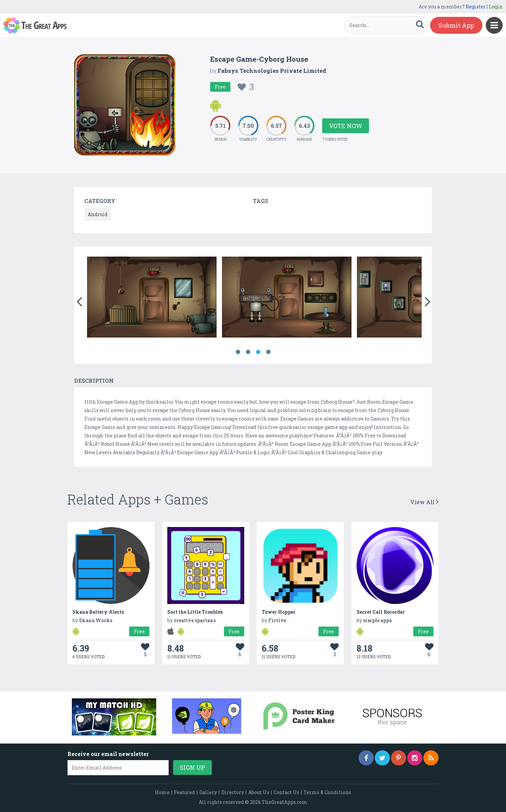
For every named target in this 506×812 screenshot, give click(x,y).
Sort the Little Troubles (195, 612)
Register (476, 7)
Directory (233, 792)
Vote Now (346, 126)
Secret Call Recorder (381, 612)
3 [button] (258, 352)
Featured (185, 792)
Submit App (456, 25)
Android (98, 214)
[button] (79, 300)
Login (496, 7)
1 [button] (238, 352)
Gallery (208, 792)
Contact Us (286, 792)
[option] (152, 298)
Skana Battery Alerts (98, 612)
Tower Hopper (279, 612)
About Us (259, 792)
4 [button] (268, 352)
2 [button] (248, 352)
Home (162, 792)
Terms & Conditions (327, 792)
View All (424, 502)
